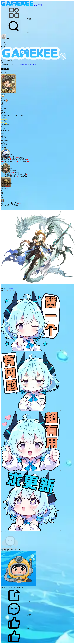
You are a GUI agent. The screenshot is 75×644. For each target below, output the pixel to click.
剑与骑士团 (11, 289)
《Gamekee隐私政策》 (21, 65)
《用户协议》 (34, 65)
